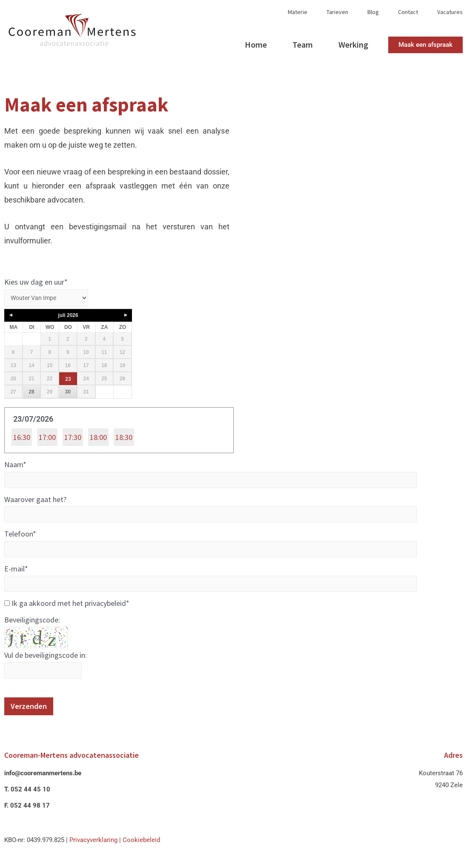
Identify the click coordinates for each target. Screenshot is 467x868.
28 (31, 393)
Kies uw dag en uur (36, 282)
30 (68, 393)
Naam (15, 466)
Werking (353, 44)
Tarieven (337, 12)
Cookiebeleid (141, 846)
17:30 (73, 439)
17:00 (47, 439)
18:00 (98, 439)
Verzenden (29, 712)
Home (256, 44)
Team (303, 44)
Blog (373, 12)
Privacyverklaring (93, 846)
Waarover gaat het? (35, 502)
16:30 (22, 439)
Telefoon (20, 537)
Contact (408, 12)
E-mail (16, 572)
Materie (298, 12)
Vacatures (450, 12)
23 (68, 380)
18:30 (124, 439)
